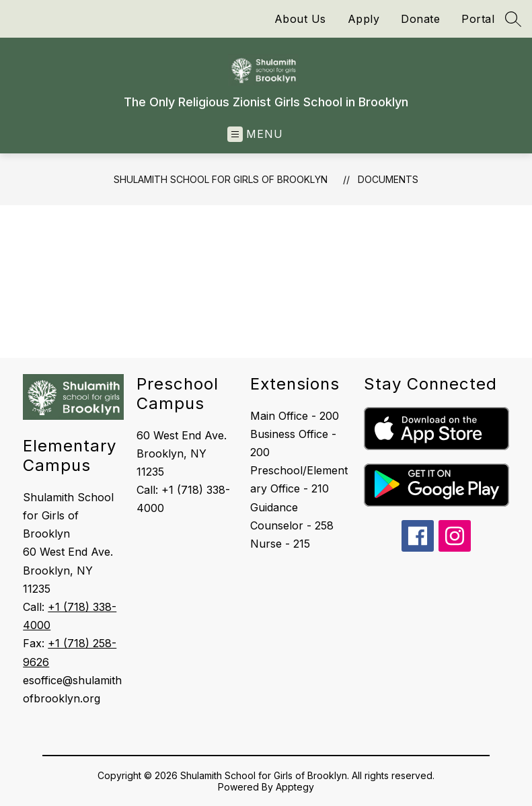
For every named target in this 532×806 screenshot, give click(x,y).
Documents (388, 179)
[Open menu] (255, 134)
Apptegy (295, 787)
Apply (364, 19)
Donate (420, 19)
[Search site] (513, 19)
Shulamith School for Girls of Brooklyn (221, 179)
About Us (300, 19)
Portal (478, 19)
